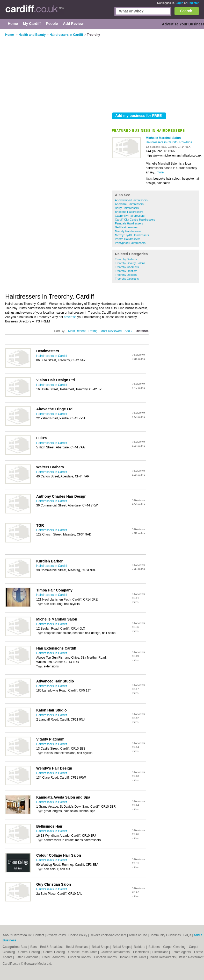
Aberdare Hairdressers (129, 204)
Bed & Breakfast (52, 947)
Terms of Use (138, 935)
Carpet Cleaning (175, 947)
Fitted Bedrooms (28, 957)
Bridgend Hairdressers (129, 212)
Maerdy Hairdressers (128, 231)
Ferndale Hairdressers (129, 223)
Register (193, 3)
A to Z (129, 331)
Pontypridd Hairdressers (130, 243)
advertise (70, 317)
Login (179, 3)
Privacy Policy (56, 935)
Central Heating (30, 952)
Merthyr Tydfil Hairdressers (132, 235)
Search (186, 11)
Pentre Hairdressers (128, 239)
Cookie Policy (78, 935)
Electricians (141, 952)
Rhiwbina (186, 142)
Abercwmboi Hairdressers (131, 200)
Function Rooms (80, 957)
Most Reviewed (111, 331)
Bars (24, 947)
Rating (93, 331)
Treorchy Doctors (126, 275)
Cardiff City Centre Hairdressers (135, 220)
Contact (39, 935)
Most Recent (77, 331)
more (160, 172)
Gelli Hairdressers (126, 227)
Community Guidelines (165, 935)
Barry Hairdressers (127, 208)
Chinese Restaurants (83, 952)
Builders (140, 947)
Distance (142, 331)
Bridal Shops (101, 947)
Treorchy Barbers (126, 259)
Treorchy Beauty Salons (130, 263)
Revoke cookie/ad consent (108, 935)
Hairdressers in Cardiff (162, 142)
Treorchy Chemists (127, 267)
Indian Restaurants (134, 957)
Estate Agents (182, 952)
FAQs (187, 935)
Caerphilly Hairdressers (130, 216)
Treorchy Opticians (127, 279)
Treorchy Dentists (126, 271)
